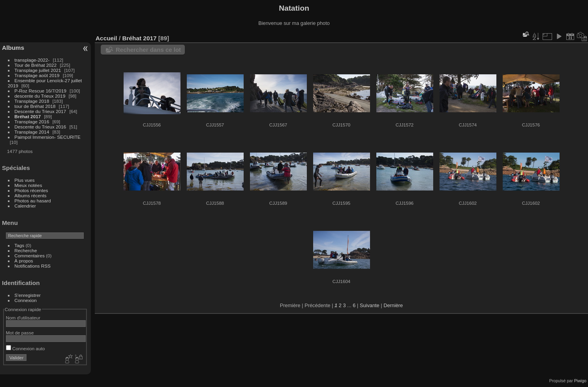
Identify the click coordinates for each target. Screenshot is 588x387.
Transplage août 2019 (37, 75)
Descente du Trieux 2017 (40, 111)
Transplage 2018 (32, 101)
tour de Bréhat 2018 (35, 106)
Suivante (370, 305)
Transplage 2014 (32, 132)
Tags (20, 245)
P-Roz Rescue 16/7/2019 (40, 91)
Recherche (26, 250)
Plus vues (25, 180)
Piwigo (580, 381)
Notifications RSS (33, 266)
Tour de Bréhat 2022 (36, 65)
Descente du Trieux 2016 (40, 127)
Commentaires (30, 256)
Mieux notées (28, 185)
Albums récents (31, 195)
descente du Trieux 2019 (40, 96)
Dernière (393, 305)
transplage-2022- (32, 60)
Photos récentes (31, 190)
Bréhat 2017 (28, 116)
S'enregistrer (28, 295)
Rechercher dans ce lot (148, 50)
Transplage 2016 (32, 122)
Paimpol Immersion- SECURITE (48, 137)
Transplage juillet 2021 (38, 70)
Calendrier (25, 206)
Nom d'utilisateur (23, 318)
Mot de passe (20, 333)
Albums (13, 48)
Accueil (106, 38)
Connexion (26, 300)
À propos (24, 261)
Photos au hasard (33, 201)
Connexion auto (25, 348)
